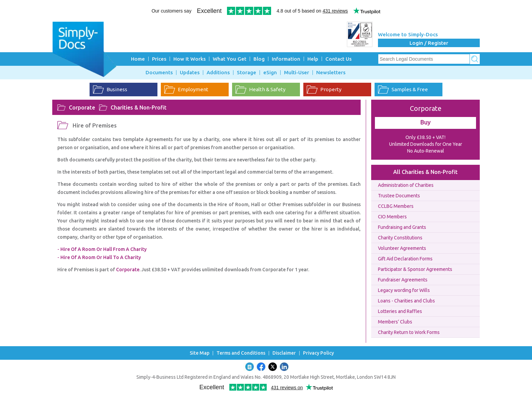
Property (331, 89)
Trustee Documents (399, 196)
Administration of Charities (406, 185)
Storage (246, 73)
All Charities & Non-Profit (425, 172)
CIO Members (392, 217)
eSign (270, 73)
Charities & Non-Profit (139, 107)
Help (313, 59)
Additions (218, 73)
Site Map (199, 353)
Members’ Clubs (395, 322)
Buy (425, 122)
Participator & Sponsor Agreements (415, 269)
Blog (259, 59)
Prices (159, 59)
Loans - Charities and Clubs (406, 301)
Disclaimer (284, 353)
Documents (159, 73)
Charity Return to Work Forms (409, 332)
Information (286, 59)
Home (138, 59)
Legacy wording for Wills (404, 290)
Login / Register (429, 43)
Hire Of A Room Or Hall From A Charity (103, 249)
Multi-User (297, 73)
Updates (190, 73)
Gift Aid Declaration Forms (405, 259)
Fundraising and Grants (402, 227)
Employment (193, 89)
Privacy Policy (318, 353)
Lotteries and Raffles (400, 311)
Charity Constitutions (400, 238)
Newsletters (331, 73)
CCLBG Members (396, 206)
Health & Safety (267, 89)
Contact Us (338, 59)
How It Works (189, 59)
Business (117, 89)
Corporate (82, 107)
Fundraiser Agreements (403, 280)
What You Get (230, 59)
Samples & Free (410, 89)
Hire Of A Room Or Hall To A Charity (101, 257)
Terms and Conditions (241, 353)
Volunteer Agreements (402, 248)
